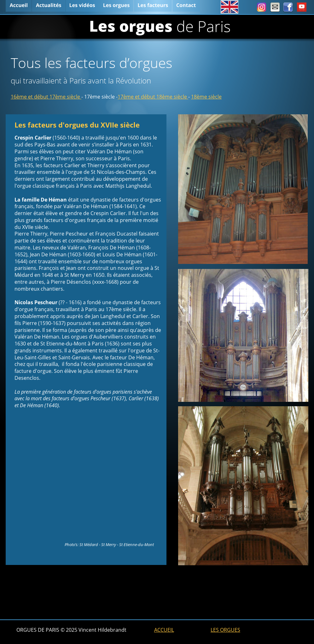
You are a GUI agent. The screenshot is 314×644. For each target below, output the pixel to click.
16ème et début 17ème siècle (46, 97)
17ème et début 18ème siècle (153, 97)
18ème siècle (206, 97)
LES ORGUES (225, 630)
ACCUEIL (164, 630)
